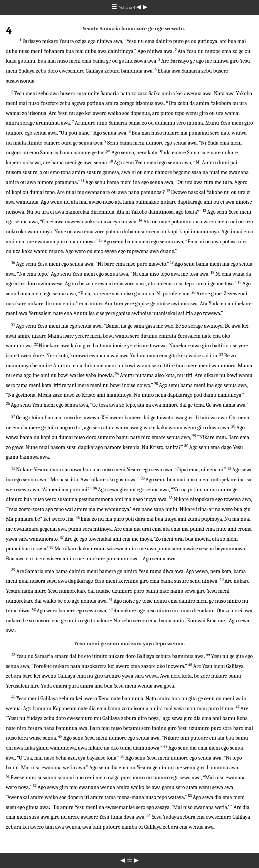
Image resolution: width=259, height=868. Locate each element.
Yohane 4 (128, 7)
